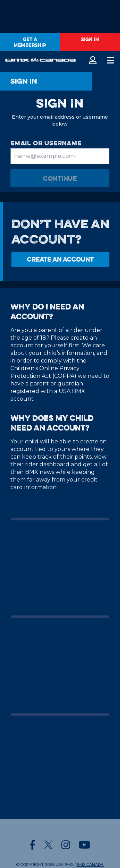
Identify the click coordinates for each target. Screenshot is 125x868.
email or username (46, 143)
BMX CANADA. (90, 865)
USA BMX (64, 865)
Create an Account (60, 259)
